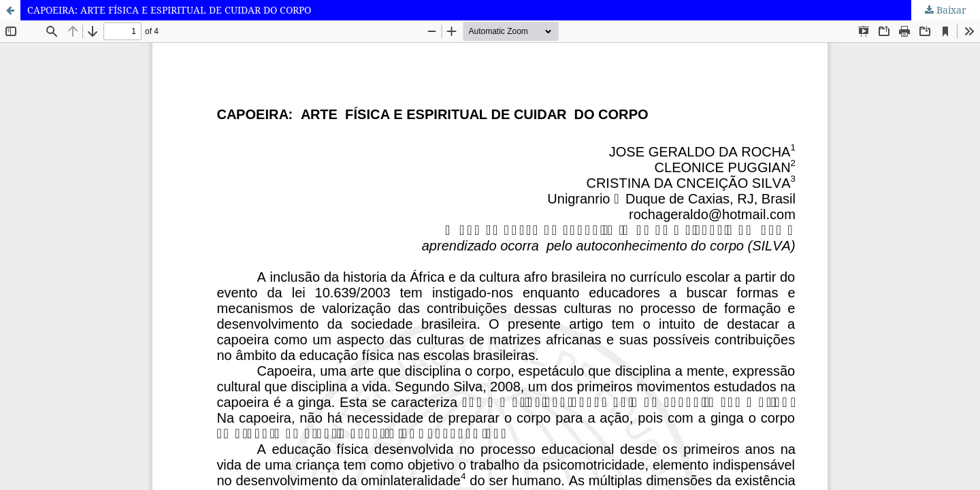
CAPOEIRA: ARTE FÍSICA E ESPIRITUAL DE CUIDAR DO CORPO (169, 10)
